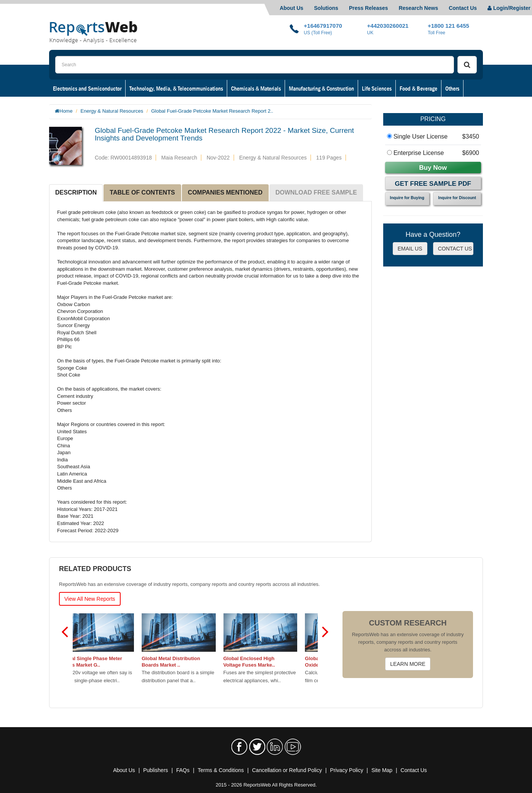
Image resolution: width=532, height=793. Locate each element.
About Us (291, 8)
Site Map (382, 770)
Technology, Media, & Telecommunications (176, 88)
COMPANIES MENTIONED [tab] (225, 192)
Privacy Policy (346, 770)
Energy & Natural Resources (112, 111)
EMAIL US (410, 249)
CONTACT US (455, 249)
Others (452, 88)
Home (66, 111)
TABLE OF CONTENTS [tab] (142, 192)
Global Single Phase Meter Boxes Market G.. (108, 662)
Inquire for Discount (457, 198)
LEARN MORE (408, 664)
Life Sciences (377, 88)
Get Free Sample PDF (433, 184)
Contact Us (463, 8)
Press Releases (369, 8)
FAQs (183, 770)
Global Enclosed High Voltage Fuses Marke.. (266, 662)
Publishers (155, 770)
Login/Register (509, 8)
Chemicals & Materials (256, 88)
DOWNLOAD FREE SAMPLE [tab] (316, 192)
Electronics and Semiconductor (87, 88)
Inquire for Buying (407, 198)
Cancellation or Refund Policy (287, 770)
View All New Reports (90, 599)
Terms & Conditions (221, 770)
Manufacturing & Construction (321, 88)
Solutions (326, 8)
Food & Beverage (418, 88)
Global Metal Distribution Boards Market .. (187, 662)
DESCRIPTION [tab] (76, 192)
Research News (419, 8)
